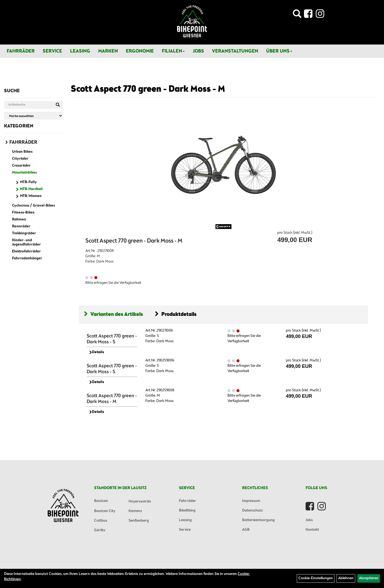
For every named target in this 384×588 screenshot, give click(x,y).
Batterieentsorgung (258, 520)
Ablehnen (346, 578)
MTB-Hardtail (31, 189)
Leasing (80, 51)
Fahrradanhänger (27, 258)
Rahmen (19, 220)
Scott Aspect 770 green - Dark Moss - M (148, 89)
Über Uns (279, 51)
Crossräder (21, 166)
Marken (108, 51)
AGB (246, 530)
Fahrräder (21, 51)
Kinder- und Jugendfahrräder (26, 242)
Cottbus (101, 521)
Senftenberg (139, 521)
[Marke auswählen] (33, 116)
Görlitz (100, 530)
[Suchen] (58, 105)
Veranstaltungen (235, 51)
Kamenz (135, 511)
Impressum (251, 501)
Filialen (173, 51)
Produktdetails (176, 314)
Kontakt (312, 530)
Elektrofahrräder (26, 251)
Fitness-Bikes (23, 213)
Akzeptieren (369, 578)
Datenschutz (253, 511)
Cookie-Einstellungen (316, 578)
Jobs (198, 51)
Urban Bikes (22, 152)
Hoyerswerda (140, 502)
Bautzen (101, 501)
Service (52, 51)
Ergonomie (140, 51)
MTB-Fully (28, 182)
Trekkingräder (24, 233)
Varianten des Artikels (113, 314)
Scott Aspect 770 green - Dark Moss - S (112, 339)
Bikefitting (187, 511)
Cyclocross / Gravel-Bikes (33, 206)
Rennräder (21, 226)
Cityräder (20, 159)
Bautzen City (105, 511)
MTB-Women (31, 196)
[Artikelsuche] (297, 15)
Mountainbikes (24, 173)
